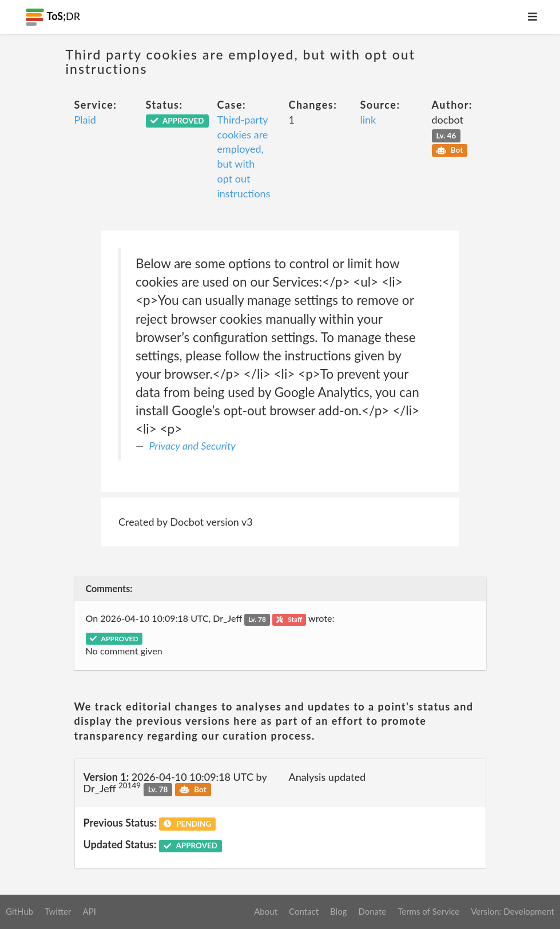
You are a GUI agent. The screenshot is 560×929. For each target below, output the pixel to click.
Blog (338, 911)
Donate (372, 911)
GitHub (19, 911)
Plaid (85, 120)
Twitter (58, 911)
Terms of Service (428, 911)
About (266, 911)
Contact (304, 911)
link (368, 120)
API (89, 911)
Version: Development (513, 911)
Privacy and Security (192, 446)
